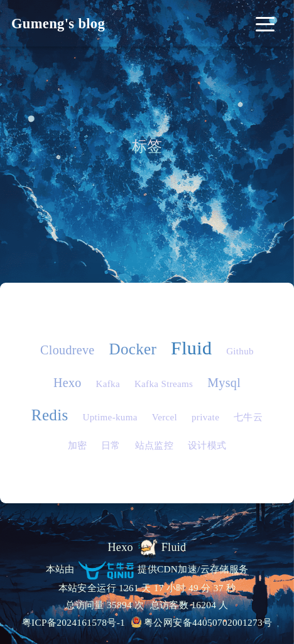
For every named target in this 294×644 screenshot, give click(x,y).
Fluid (191, 348)
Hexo (68, 383)
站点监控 (154, 445)
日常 (111, 445)
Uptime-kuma (110, 417)
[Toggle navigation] (265, 24)
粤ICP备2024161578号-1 (74, 622)
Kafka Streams (164, 384)
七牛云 (248, 417)
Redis (50, 415)
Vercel (165, 417)
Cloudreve (68, 350)
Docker (133, 349)
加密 (78, 445)
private (205, 417)
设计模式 (207, 445)
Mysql (224, 383)
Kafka (108, 384)
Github (240, 351)
